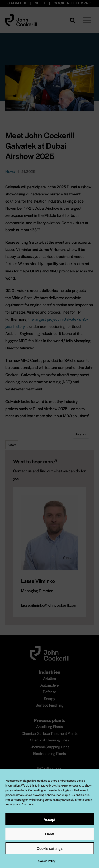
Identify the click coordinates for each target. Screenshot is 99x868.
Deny (49, 834)
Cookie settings (50, 848)
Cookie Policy (47, 861)
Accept (49, 819)
